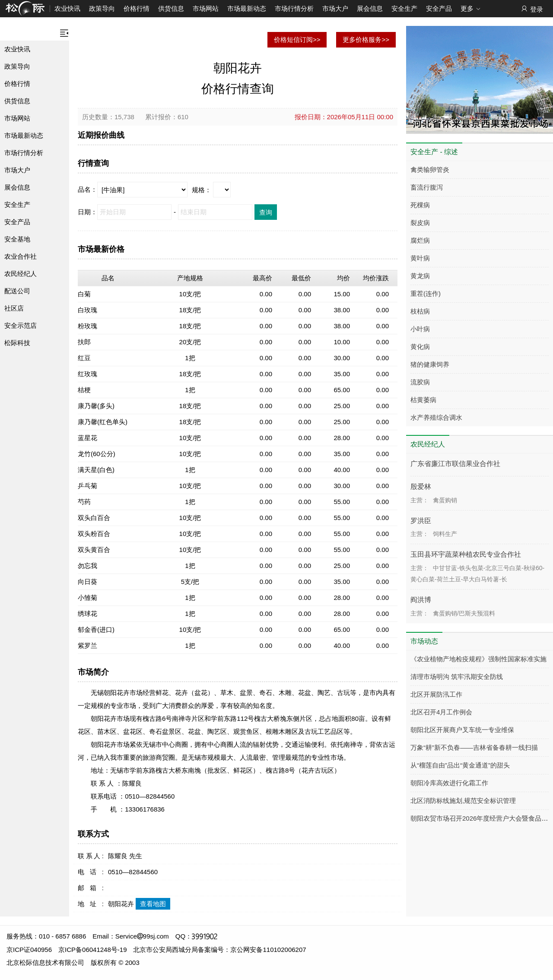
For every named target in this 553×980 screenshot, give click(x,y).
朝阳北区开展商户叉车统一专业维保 (462, 730)
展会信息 (370, 8)
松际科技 (17, 343)
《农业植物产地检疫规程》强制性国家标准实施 (478, 659)
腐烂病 (420, 240)
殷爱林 (421, 487)
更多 (471, 9)
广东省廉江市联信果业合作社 (455, 464)
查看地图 (153, 904)
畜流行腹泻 (427, 187)
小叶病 (420, 329)
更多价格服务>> (366, 40)
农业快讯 (67, 8)
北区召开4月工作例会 (441, 712)
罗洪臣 (421, 521)
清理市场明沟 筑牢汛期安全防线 (457, 677)
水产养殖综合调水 (436, 417)
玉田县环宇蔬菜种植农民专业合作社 (466, 554)
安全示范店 (21, 325)
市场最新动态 (247, 8)
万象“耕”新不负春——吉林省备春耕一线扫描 (474, 747)
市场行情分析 (294, 8)
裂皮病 (420, 223)
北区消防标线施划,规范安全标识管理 (463, 801)
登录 (532, 9)
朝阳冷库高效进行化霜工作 (449, 783)
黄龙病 (420, 276)
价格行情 (137, 8)
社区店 (14, 308)
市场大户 (335, 8)
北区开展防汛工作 (436, 694)
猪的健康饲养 (430, 364)
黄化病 (420, 347)
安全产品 (439, 8)
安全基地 (17, 239)
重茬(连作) (426, 293)
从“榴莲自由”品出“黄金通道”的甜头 (460, 765)
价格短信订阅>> (297, 40)
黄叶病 (420, 258)
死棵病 (420, 205)
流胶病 (420, 382)
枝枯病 (420, 311)
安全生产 (404, 8)
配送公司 (17, 291)
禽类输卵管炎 (430, 170)
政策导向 (102, 8)
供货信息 (171, 8)
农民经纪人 (21, 274)
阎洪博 (421, 600)
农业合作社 (21, 256)
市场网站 (206, 8)
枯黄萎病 (423, 400)
